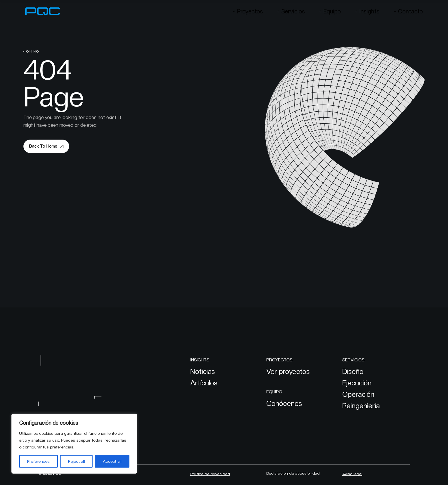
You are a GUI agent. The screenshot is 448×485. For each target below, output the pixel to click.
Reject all (76, 461)
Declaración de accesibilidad (293, 473)
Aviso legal (352, 474)
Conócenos (284, 403)
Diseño (353, 371)
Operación (358, 394)
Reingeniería (361, 406)
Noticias (203, 371)
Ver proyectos (288, 371)
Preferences (38, 461)
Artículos (204, 383)
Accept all (112, 461)
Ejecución (357, 383)
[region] (74, 444)
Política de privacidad (210, 474)
